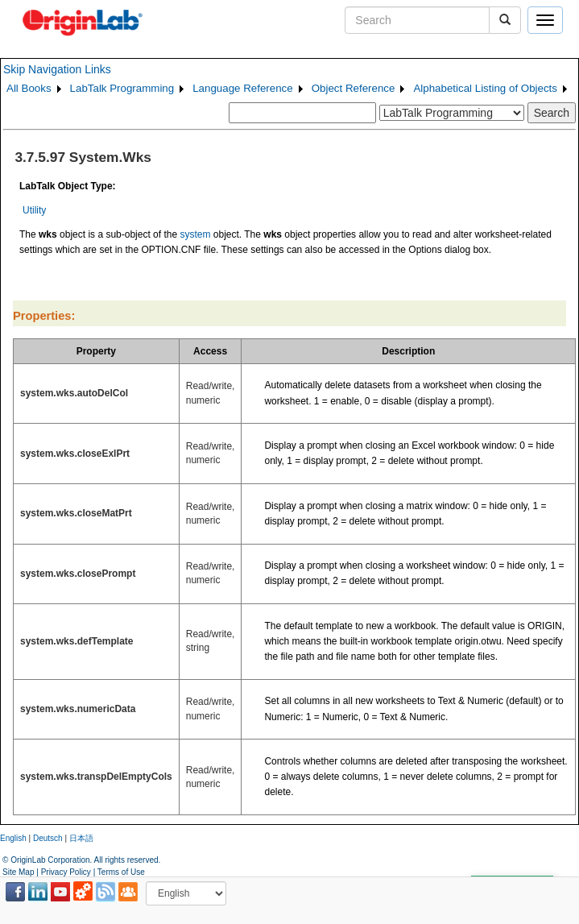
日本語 (81, 838)
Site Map (18, 872)
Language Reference (243, 88)
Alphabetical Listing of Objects (485, 88)
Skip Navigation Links (57, 69)
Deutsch (48, 838)
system (195, 234)
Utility (34, 210)
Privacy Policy (66, 872)
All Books (29, 88)
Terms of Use (121, 872)
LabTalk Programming (122, 88)
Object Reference (354, 88)
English (13, 838)
